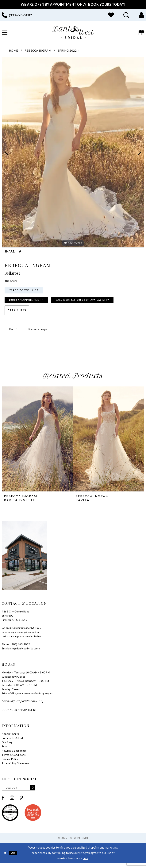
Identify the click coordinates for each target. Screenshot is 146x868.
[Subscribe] (38, 792)
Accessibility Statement (16, 767)
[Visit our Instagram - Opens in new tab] (12, 803)
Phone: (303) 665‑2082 (16, 648)
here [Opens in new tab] (86, 863)
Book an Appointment (30, 303)
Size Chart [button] (12, 281)
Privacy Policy (10, 763)
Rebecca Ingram (38, 50)
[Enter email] (22, 792)
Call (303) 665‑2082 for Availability (97, 303)
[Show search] (126, 15)
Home (13, 50)
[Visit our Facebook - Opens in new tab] (3, 803)
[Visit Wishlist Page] (111, 15)
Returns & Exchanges (14, 755)
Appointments (10, 738)
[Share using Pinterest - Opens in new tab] (20, 251)
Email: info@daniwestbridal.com (21, 653)
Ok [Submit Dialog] (15, 858)
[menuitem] (111, 15)
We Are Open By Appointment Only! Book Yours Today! (73, 4)
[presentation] (37, 443)
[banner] (73, 32)
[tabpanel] (73, 152)
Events (6, 751)
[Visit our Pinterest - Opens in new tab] (21, 803)
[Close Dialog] (6, 858)
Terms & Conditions (14, 759)
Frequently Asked (12, 742)
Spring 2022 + (68, 50)
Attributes (17, 314)
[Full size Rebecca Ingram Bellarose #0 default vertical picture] (73, 152)
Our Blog (7, 746)
